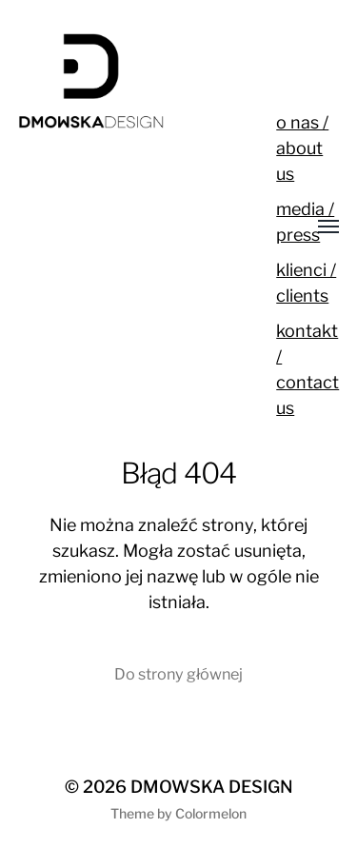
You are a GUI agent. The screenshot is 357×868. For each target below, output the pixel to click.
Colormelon (211, 813)
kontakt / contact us (307, 369)
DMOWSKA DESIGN (212, 787)
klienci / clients (306, 283)
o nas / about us (302, 148)
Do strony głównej (178, 674)
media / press (305, 222)
